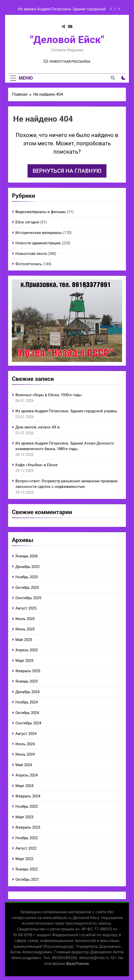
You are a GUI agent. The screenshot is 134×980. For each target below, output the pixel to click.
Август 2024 (26, 734)
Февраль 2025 (28, 671)
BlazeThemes (78, 964)
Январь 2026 (27, 556)
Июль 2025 (25, 619)
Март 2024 (24, 786)
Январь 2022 (27, 869)
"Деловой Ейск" (67, 40)
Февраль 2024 (28, 796)
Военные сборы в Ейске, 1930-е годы (49, 395)
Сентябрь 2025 (28, 598)
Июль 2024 (25, 744)
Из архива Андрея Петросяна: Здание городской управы (62, 9)
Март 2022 (24, 859)
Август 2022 (26, 848)
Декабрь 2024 (27, 692)
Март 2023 (24, 817)
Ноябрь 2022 (27, 838)
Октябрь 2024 (27, 713)
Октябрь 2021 (27, 880)
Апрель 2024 (27, 775)
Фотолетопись (29, 264)
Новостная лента (31, 254)
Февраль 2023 (28, 827)
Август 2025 (26, 608)
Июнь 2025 (25, 629)
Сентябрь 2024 (28, 723)
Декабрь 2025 (27, 567)
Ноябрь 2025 (27, 577)
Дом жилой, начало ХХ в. (38, 427)
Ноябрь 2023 (27, 806)
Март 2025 (24, 661)
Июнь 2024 (25, 754)
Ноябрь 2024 (27, 702)
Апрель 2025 (27, 650)
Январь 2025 (27, 681)
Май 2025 (24, 640)
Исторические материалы (39, 233)
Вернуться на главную (67, 171)
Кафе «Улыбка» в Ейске (37, 465)
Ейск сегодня (27, 222)
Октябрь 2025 (27, 588)
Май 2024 (24, 765)
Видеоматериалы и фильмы (41, 212)
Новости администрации (38, 243)
